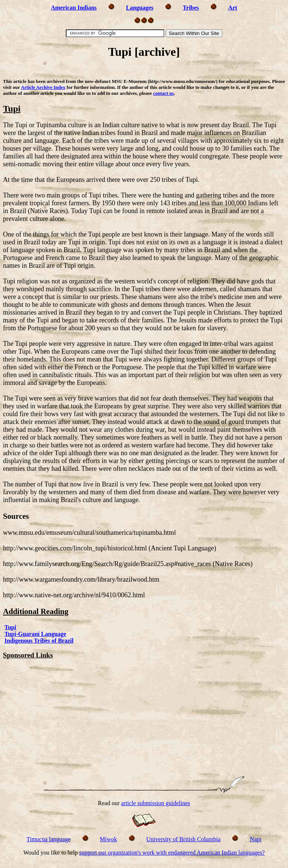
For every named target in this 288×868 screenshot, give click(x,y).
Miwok (109, 839)
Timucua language (49, 839)
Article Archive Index (43, 87)
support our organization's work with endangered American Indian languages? (172, 853)
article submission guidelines (156, 803)
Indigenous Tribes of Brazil (39, 641)
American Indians (74, 8)
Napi (255, 839)
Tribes (191, 8)
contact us (164, 93)
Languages (140, 8)
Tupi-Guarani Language (35, 634)
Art (233, 8)
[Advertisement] (144, 70)
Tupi (10, 627)
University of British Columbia (184, 839)
